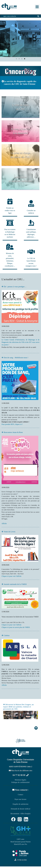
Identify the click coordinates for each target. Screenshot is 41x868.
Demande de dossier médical (20, 809)
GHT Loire (20, 839)
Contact (20, 795)
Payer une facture (20, 799)
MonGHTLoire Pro (20, 844)
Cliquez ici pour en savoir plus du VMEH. (16, 627)
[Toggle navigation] (37, 7)
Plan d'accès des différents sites (21, 771)
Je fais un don (20, 860)
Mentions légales (21, 780)
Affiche (4, 523)
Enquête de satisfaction (20, 804)
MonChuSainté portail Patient (20, 842)
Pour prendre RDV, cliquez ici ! (12, 424)
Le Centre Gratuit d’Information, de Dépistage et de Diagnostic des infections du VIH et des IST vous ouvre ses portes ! (20, 342)
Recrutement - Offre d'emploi (21, 814)
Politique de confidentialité (20, 782)
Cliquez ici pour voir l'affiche (11, 576)
